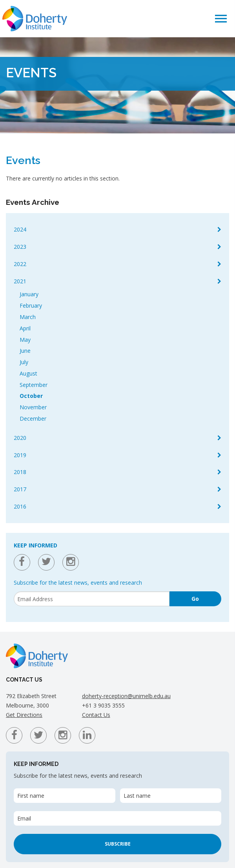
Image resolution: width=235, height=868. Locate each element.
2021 (20, 281)
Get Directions (24, 715)
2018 (20, 472)
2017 (20, 489)
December (33, 418)
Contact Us (96, 715)
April (25, 328)
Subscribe (118, 844)
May (25, 340)
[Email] (92, 599)
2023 (20, 247)
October (31, 396)
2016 (20, 506)
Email (24, 818)
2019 (20, 455)
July (24, 362)
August (28, 373)
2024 (20, 229)
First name (31, 796)
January (29, 294)
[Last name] (171, 796)
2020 (20, 438)
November (33, 407)
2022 (20, 264)
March (28, 317)
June (25, 351)
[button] (221, 18)
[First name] (65, 796)
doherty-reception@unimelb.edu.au (126, 696)
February (31, 305)
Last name (137, 796)
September (34, 385)
